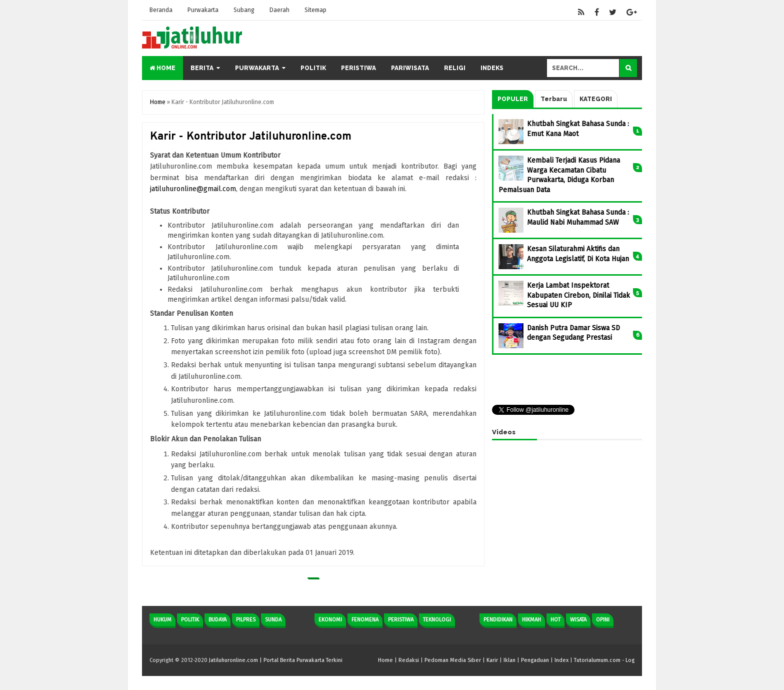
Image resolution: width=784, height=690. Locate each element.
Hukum (162, 620)
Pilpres (246, 620)
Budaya (217, 620)
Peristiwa (358, 68)
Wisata (578, 620)
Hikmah (531, 620)
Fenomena (365, 620)
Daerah (279, 10)
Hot (555, 620)
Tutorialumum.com (597, 660)
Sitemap (315, 10)
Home (162, 68)
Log (630, 660)
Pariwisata (410, 68)
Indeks (492, 68)
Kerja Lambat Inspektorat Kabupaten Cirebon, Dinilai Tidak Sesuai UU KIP (578, 295)
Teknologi (437, 620)
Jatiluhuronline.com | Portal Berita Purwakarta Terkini (276, 660)
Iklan (509, 660)
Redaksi (409, 660)
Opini (603, 620)
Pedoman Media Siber (453, 660)
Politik (313, 68)
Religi (455, 68)
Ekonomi (330, 620)
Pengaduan (535, 660)
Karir (492, 660)
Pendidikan (498, 620)
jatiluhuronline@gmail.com (193, 189)
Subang (244, 10)
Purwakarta (203, 10)
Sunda (273, 620)
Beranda (161, 10)
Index (561, 660)
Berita (202, 68)
